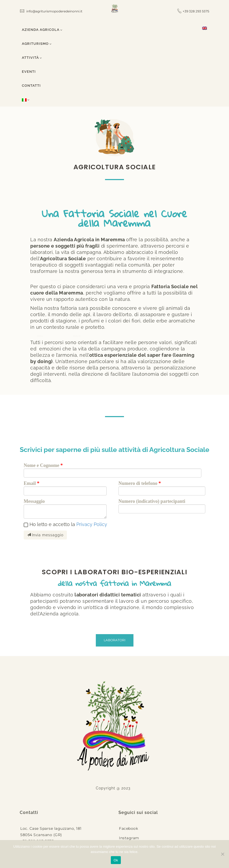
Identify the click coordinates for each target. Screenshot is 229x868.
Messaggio (34, 501)
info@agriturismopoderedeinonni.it (51, 11)
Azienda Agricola (42, 30)
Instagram (129, 838)
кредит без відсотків (40, 336)
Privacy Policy (92, 524)
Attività (32, 58)
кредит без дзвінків (84, 280)
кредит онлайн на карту (77, 336)
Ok (116, 860)
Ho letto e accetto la (68, 524)
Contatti (31, 86)
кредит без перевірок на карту (55, 280)
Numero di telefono (138, 483)
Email (30, 483)
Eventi (29, 72)
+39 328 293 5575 (196, 11)
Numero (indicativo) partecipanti (152, 501)
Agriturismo (37, 44)
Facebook (128, 828)
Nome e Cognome (41, 465)
